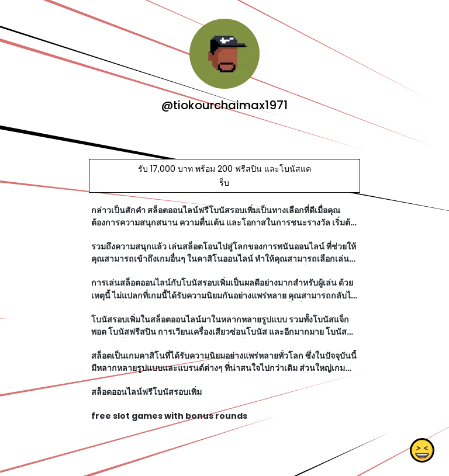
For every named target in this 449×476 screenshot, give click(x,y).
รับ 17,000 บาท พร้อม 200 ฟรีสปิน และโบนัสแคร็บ (224, 176)
